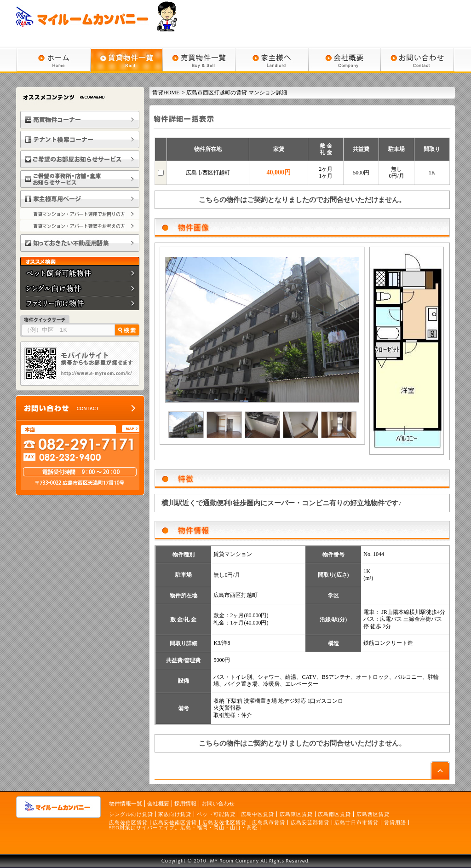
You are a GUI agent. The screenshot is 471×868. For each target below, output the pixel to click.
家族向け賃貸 (175, 814)
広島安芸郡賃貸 (310, 822)
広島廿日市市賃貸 (356, 822)
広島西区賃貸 (373, 814)
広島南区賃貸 (334, 814)
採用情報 (185, 804)
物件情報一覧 (126, 804)
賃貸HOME (166, 93)
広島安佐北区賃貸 (224, 822)
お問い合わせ (218, 804)
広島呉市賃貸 (269, 822)
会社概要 (158, 804)
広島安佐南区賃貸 (175, 822)
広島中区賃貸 (258, 814)
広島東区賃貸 (296, 814)
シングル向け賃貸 (131, 814)
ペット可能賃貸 (216, 814)
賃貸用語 (395, 822)
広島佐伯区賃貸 (128, 822)
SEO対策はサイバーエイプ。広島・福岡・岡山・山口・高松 (184, 827)
